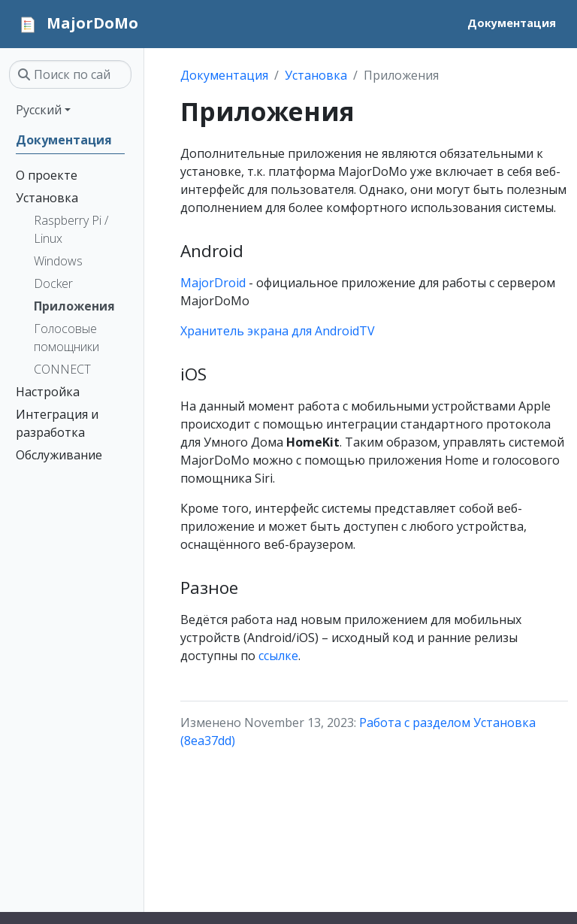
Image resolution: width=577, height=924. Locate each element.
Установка (316, 75)
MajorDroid (213, 283)
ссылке (278, 656)
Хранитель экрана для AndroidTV (278, 331)
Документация (224, 75)
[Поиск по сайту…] (70, 74)
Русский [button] (39, 110)
